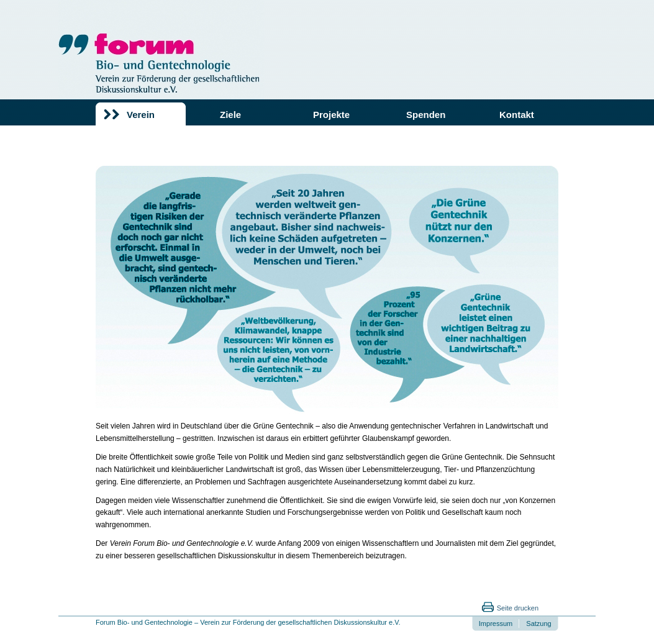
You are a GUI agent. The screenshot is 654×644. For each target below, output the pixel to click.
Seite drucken (518, 608)
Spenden (426, 115)
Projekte (331, 115)
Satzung (538, 624)
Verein (141, 115)
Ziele (230, 115)
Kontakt (517, 115)
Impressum (496, 624)
